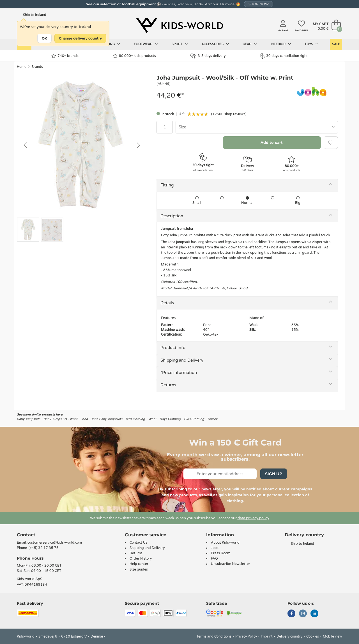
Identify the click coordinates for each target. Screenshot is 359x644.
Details (167, 303)
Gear (250, 44)
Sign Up (274, 474)
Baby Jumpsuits (28, 419)
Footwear (146, 44)
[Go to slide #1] (28, 230)
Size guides (139, 569)
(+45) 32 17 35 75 (44, 548)
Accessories (215, 44)
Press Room (221, 553)
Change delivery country (80, 38)
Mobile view (332, 636)
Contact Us (138, 543)
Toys (312, 44)
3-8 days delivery (208, 56)
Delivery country (289, 636)
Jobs (215, 548)
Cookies (313, 636)
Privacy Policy (246, 636)
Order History (141, 558)
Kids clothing (135, 419)
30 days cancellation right (284, 56)
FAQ (214, 558)
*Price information (179, 373)
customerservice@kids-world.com (55, 543)
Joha (84, 419)
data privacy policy (253, 518)
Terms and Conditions (214, 636)
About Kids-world (225, 543)
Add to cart (272, 142)
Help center (139, 564)
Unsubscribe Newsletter (231, 564)
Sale (336, 44)
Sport (180, 44)
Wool (152, 419)
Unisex (212, 419)
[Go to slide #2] (52, 230)
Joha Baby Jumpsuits (107, 419)
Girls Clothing (194, 419)
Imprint (267, 636)
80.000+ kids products (134, 56)
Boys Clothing (170, 419)
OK (44, 38)
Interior (281, 44)
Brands (37, 67)
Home (22, 67)
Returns (168, 385)
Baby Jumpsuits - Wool (60, 419)
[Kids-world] (179, 26)
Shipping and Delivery (182, 360)
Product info (173, 348)
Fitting (167, 185)
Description (172, 216)
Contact (26, 535)
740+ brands (65, 56)
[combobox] (257, 127)
